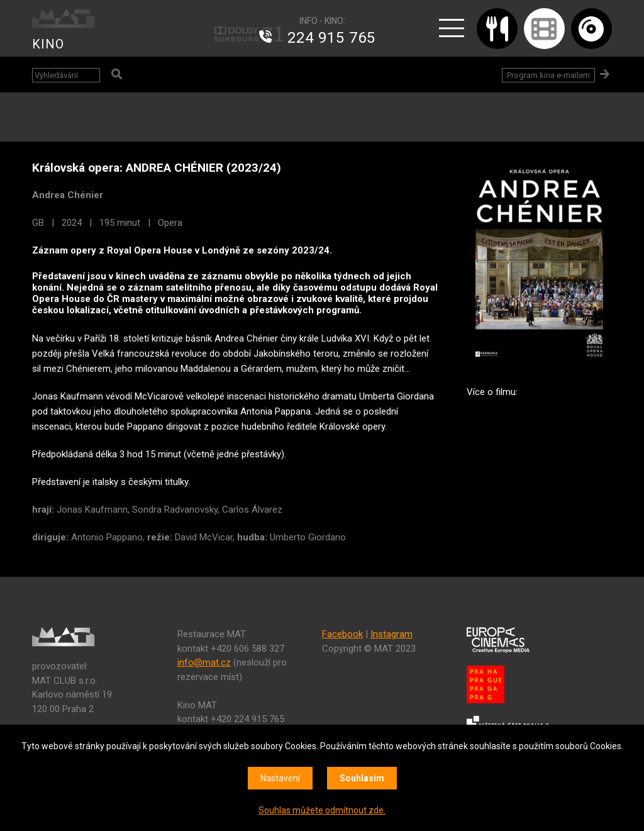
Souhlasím (362, 778)
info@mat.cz (204, 662)
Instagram (391, 634)
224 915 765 (331, 38)
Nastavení (280, 778)
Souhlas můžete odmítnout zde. (322, 810)
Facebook (342, 634)
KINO (48, 44)
